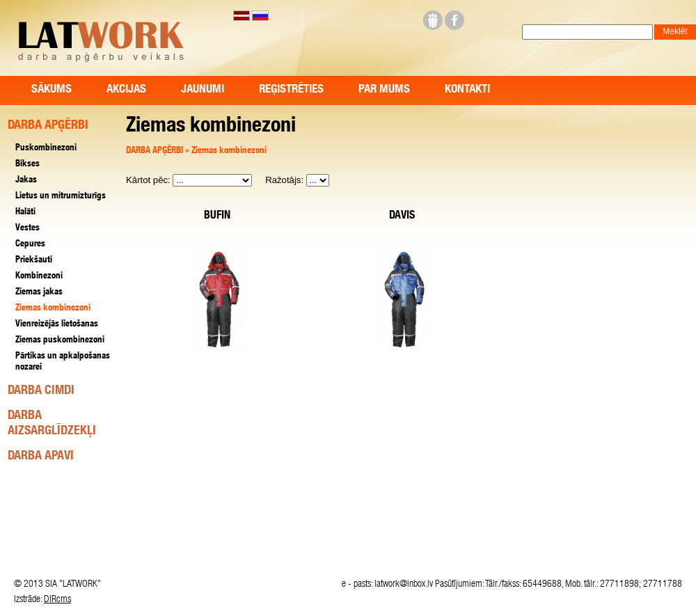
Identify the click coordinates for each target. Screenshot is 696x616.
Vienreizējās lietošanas (57, 325)
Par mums (384, 90)
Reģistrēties (291, 90)
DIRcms (57, 600)
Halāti (25, 213)
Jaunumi (203, 90)
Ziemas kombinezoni (229, 151)
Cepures (30, 245)
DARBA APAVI (41, 457)
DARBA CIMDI (41, 391)
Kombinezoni (39, 277)
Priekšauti (34, 261)
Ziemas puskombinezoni (60, 341)
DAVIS (402, 216)
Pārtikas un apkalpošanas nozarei (63, 362)
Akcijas (126, 90)
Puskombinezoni (46, 149)
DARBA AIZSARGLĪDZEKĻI (52, 424)
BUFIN (217, 216)
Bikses (27, 165)
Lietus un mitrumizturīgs (61, 197)
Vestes (27, 229)
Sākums (52, 90)
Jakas (26, 181)
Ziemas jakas (39, 293)
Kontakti (467, 90)
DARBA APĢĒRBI (156, 151)
